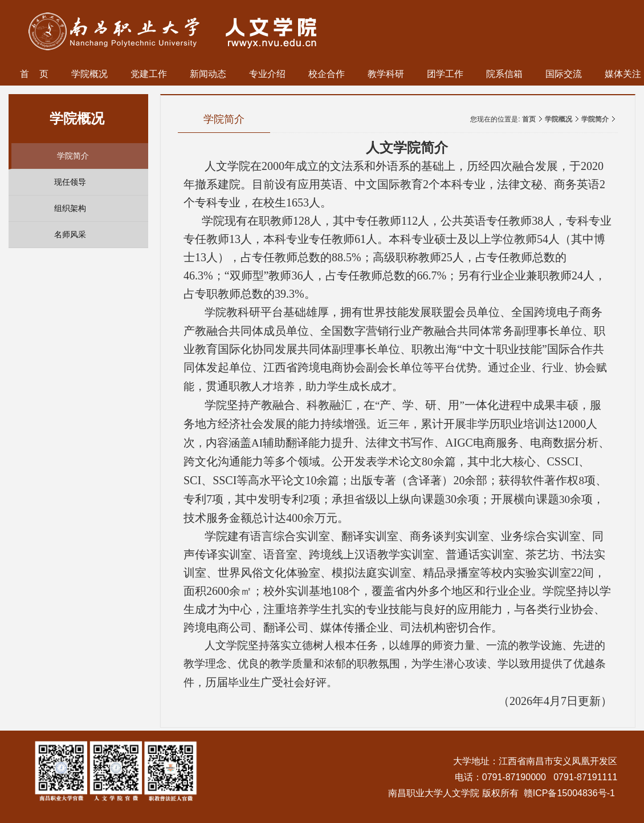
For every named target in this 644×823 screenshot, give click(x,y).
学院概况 (559, 119)
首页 (529, 119)
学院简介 (595, 119)
